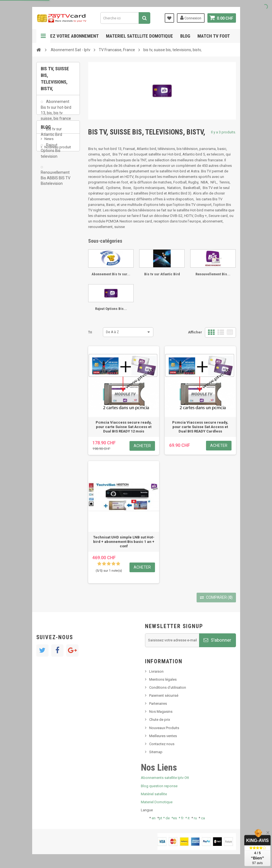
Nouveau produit (58, 231)
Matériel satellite (154, 794)
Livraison (156, 671)
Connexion (191, 18)
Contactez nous (162, 744)
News (49, 223)
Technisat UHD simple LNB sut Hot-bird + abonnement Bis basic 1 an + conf (124, 542)
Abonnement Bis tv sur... (111, 274)
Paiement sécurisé (164, 695)
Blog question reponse (159, 786)
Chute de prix (160, 720)
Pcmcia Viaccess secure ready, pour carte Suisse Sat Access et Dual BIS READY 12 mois (124, 427)
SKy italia (52, 240)
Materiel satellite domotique (139, 36)
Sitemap (156, 752)
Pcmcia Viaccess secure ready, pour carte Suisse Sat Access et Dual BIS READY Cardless (200, 427)
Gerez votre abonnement (70, 36)
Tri (90, 332)
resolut (50, 270)
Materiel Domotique (157, 802)
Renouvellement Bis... (213, 274)
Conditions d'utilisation (168, 687)
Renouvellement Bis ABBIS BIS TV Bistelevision (56, 181)
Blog (185, 36)
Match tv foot (214, 36)
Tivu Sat (51, 262)
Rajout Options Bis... (111, 309)
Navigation (43, 36)
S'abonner (217, 640)
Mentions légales (163, 679)
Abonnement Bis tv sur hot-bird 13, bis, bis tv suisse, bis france (56, 113)
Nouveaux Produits (164, 728)
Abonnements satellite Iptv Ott (165, 778)
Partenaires (158, 704)
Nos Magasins (161, 712)
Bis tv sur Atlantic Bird (51, 135)
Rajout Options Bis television (51, 154)
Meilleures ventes (163, 736)
